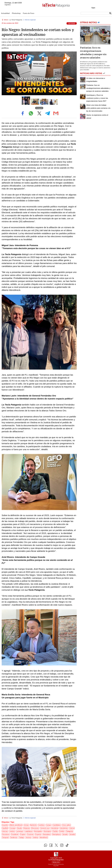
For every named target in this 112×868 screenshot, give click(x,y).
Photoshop (16, 13)
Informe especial (30, 20)
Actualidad (5, 13)
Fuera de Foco (28, 13)
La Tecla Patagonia (16, 20)
